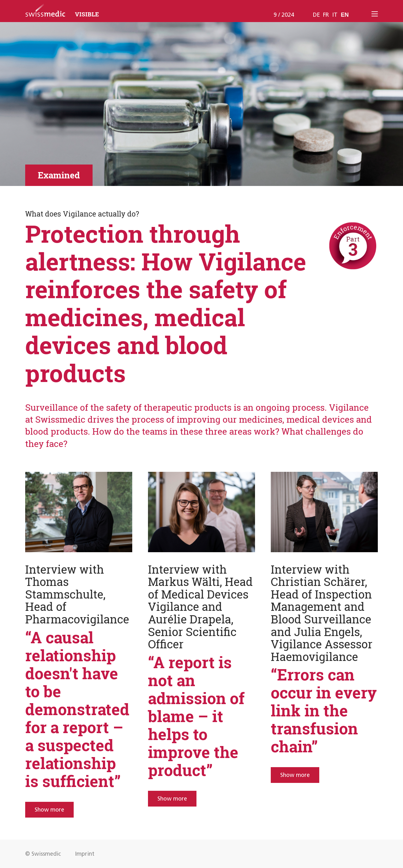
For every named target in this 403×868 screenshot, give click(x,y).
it (335, 15)
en (345, 15)
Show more (49, 810)
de (316, 15)
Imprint (85, 854)
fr (326, 15)
